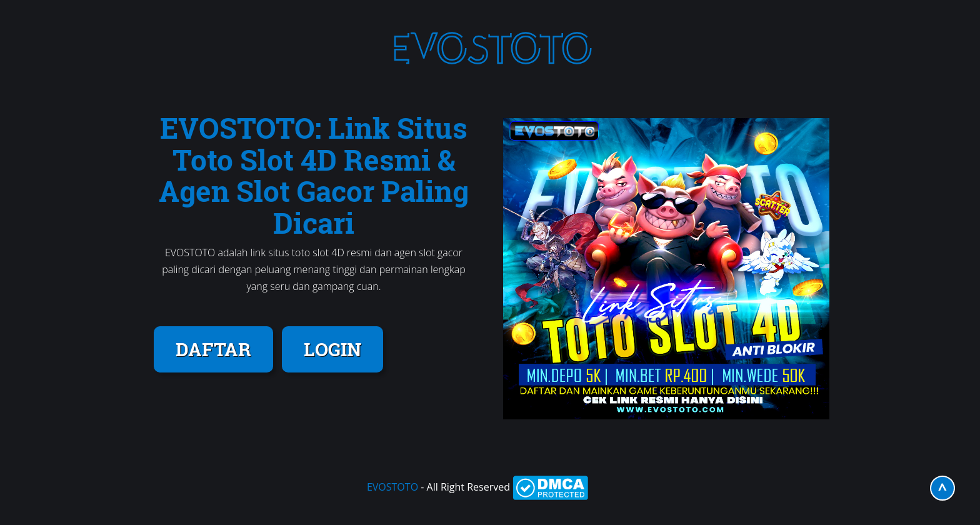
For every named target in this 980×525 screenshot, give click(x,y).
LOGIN (332, 349)
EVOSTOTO (392, 487)
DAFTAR (213, 349)
